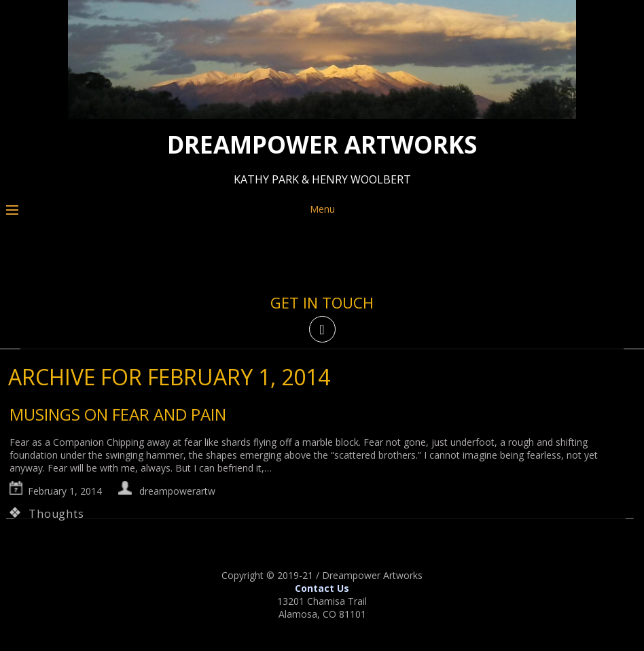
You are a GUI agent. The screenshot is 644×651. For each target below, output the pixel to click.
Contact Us (322, 588)
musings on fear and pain (118, 414)
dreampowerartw (177, 491)
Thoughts (56, 514)
